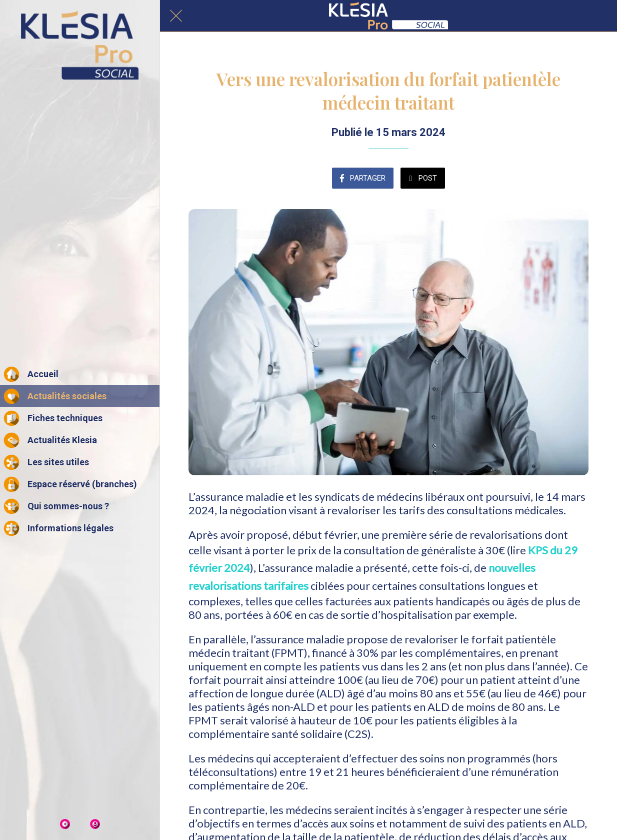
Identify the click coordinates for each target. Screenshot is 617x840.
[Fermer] (176, 16)
